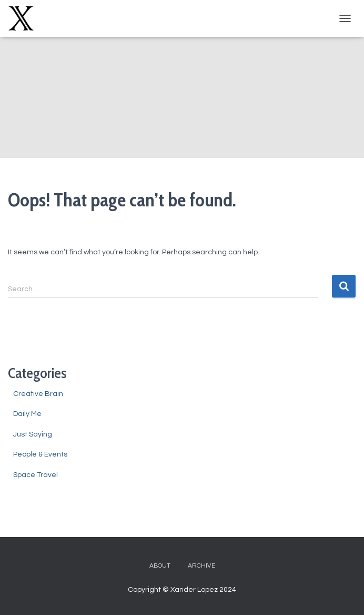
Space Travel (36, 475)
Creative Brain (38, 394)
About (160, 566)
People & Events (40, 454)
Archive (201, 566)
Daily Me (27, 414)
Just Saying (33, 434)
